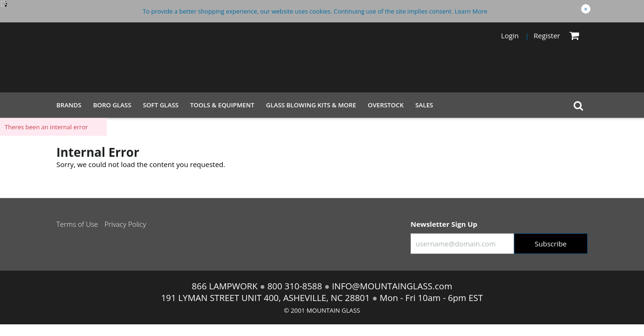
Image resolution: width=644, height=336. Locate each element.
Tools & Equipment (222, 105)
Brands (69, 105)
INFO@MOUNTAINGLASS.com (391, 286)
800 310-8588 (295, 286)
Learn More (471, 11)
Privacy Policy (125, 224)
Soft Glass (161, 105)
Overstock (386, 105)
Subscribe (551, 244)
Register (547, 35)
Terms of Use (77, 224)
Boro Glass (112, 105)
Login (510, 35)
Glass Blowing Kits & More (311, 105)
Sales (424, 105)
